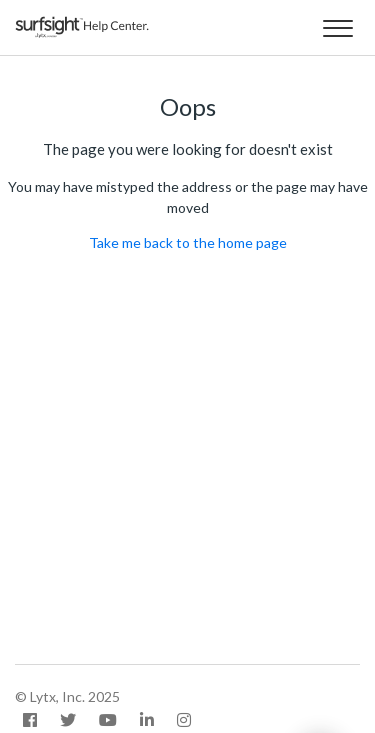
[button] (337, 25)
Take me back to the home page (188, 242)
